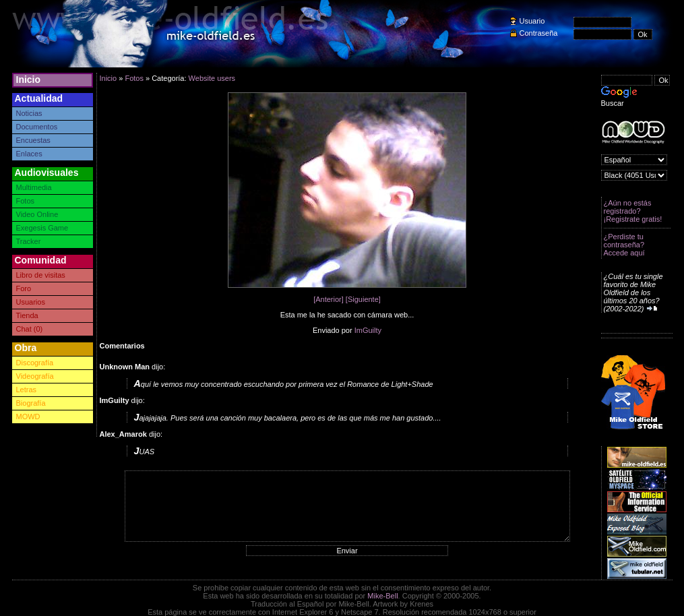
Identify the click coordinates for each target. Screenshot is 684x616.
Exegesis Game (42, 228)
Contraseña (539, 33)
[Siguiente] (363, 299)
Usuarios (31, 302)
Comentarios (122, 346)
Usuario (532, 21)
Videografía (35, 376)
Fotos (26, 201)
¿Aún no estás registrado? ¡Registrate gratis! (633, 211)
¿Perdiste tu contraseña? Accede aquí (624, 245)
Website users (212, 78)
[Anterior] (329, 299)
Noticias (29, 113)
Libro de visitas (41, 275)
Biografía (31, 403)
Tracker (29, 241)
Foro (24, 288)
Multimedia (34, 187)
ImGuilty (368, 330)
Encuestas (33, 140)
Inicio (29, 80)
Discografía (35, 363)
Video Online (37, 214)
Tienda (27, 315)
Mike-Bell (382, 596)
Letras (27, 390)
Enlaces (29, 154)
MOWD (28, 417)
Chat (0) (30, 329)
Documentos (37, 127)
